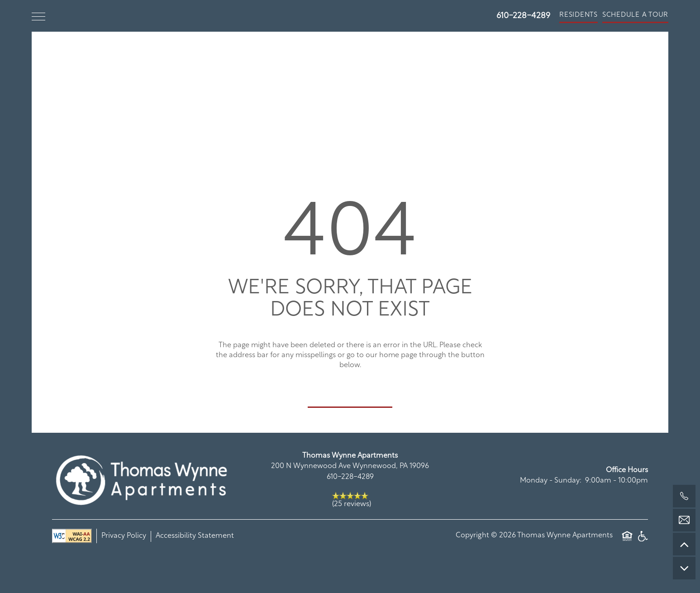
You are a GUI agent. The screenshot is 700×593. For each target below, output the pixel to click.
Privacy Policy (124, 536)
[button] (579, 16)
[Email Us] (684, 520)
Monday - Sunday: (551, 481)
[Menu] (38, 16)
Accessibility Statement (195, 536)
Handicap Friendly (643, 536)
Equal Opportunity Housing (627, 536)
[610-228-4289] (684, 496)
